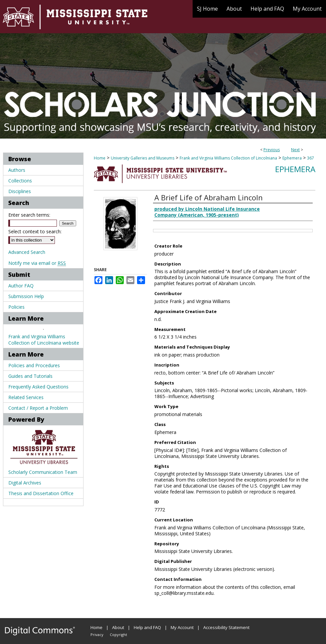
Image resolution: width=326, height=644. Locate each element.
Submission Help (26, 296)
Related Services (26, 397)
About (118, 627)
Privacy (97, 635)
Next (295, 150)
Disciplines (20, 191)
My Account (182, 627)
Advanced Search (27, 252)
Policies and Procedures (34, 365)
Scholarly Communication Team (43, 472)
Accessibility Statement (226, 627)
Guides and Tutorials (30, 376)
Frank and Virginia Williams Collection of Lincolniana (228, 158)
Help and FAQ (147, 627)
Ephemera (292, 158)
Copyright (118, 635)
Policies (16, 307)
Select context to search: (35, 231)
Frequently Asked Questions (38, 387)
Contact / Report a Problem (38, 408)
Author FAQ (21, 286)
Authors (17, 170)
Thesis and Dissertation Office (41, 493)
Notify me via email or (37, 263)
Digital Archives (25, 483)
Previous (272, 150)
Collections (20, 181)
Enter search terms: (29, 215)
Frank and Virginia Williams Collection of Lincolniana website (44, 340)
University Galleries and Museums (143, 158)
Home (100, 158)
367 (311, 158)
